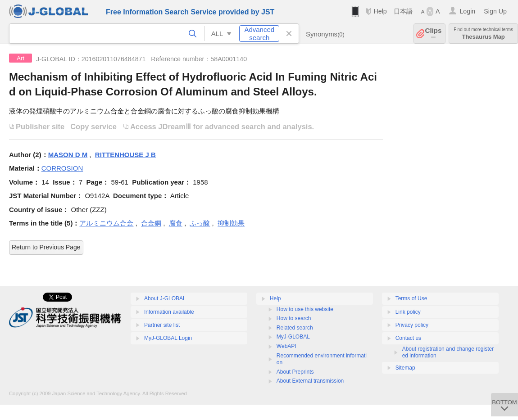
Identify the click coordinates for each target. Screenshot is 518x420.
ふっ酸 (200, 223)
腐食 (176, 223)
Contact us (408, 338)
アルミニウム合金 (106, 223)
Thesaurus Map (483, 34)
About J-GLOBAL (165, 298)
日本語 (403, 11)
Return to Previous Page (46, 247)
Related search (295, 328)
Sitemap (405, 368)
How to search (294, 318)
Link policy (408, 312)
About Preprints (295, 372)
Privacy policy (412, 325)
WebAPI (286, 346)
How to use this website (305, 309)
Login (467, 11)
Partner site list (162, 325)
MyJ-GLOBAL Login (168, 338)
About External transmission (310, 381)
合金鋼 (151, 223)
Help (380, 11)
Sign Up (495, 11)
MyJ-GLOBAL (293, 337)
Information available (169, 312)
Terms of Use (411, 298)
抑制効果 (231, 223)
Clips (434, 34)
